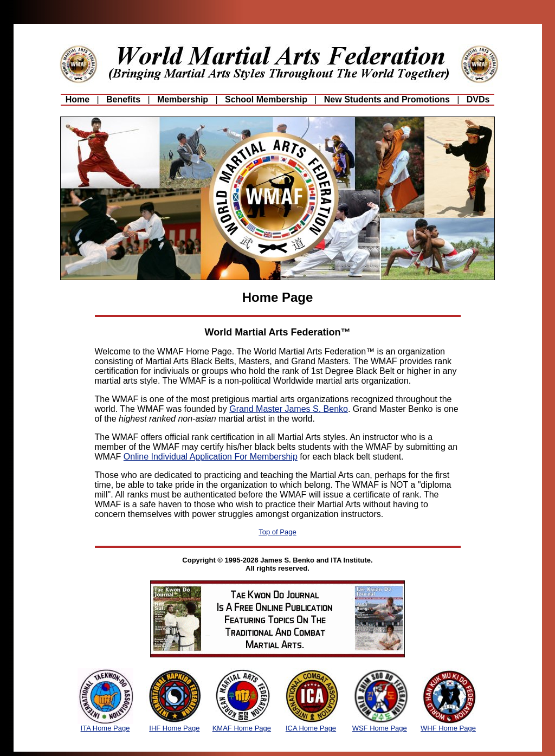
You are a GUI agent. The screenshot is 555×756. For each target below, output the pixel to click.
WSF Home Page (380, 728)
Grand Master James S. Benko (289, 409)
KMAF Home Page (242, 728)
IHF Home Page (174, 728)
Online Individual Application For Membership (211, 457)
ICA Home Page (311, 728)
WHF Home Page (448, 728)
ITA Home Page (105, 728)
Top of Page (277, 532)
